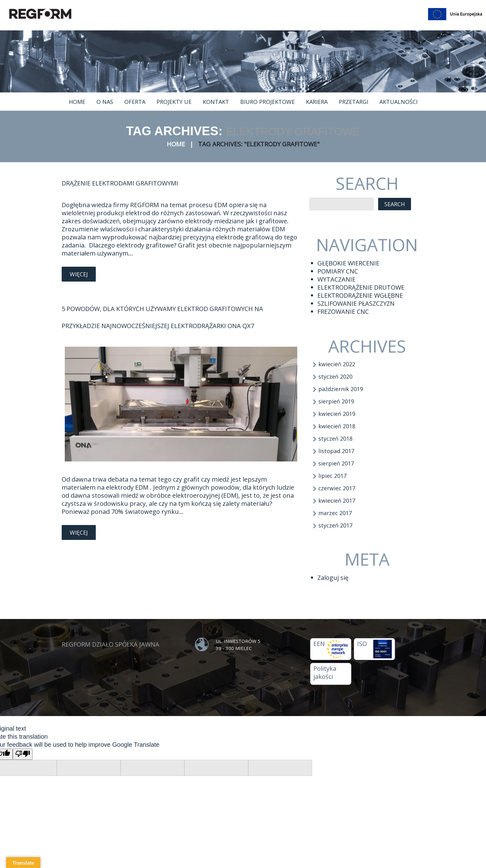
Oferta (135, 102)
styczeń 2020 (335, 376)
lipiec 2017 (332, 476)
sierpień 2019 (336, 401)
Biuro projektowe (267, 102)
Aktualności (398, 102)
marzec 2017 (335, 513)
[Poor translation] (23, 754)
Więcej (79, 274)
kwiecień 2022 (337, 364)
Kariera (317, 102)
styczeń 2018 (335, 438)
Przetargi (353, 102)
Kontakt (216, 102)
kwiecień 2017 (337, 501)
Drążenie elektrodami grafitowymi (120, 183)
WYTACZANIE (336, 279)
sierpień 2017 (336, 463)
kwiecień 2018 (337, 426)
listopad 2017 (336, 451)
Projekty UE (174, 102)
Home (77, 102)
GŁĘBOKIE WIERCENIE (348, 263)
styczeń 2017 (335, 525)
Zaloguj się (333, 578)
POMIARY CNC (338, 271)
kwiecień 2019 (337, 414)
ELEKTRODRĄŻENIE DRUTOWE (361, 287)
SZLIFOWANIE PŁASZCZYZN (356, 303)
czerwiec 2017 (337, 488)
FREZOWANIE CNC (343, 312)
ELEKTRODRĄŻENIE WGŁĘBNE (360, 295)
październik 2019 (341, 389)
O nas (105, 102)
